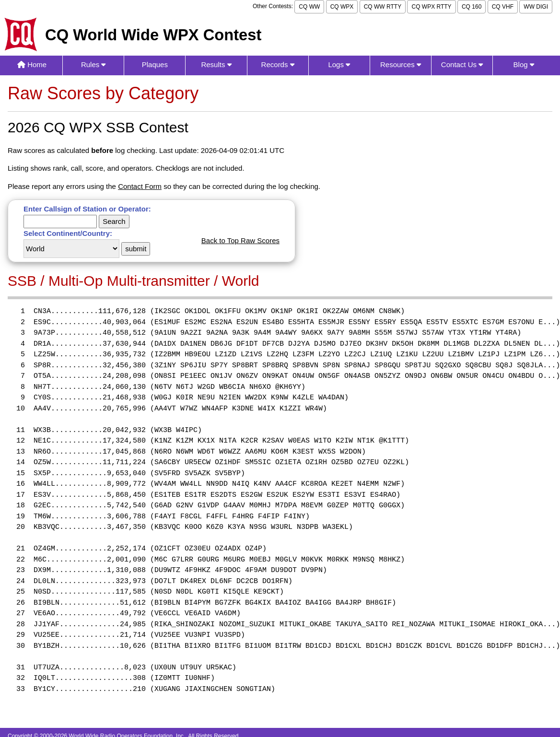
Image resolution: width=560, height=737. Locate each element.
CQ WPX (342, 7)
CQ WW (309, 7)
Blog (524, 64)
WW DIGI (536, 7)
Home (32, 64)
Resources (401, 64)
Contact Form (140, 186)
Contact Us (462, 64)
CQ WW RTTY (383, 7)
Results (216, 64)
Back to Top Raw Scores (240, 240)
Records (278, 64)
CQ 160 (472, 7)
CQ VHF (503, 7)
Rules (93, 64)
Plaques (155, 64)
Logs (339, 64)
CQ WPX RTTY (431, 7)
